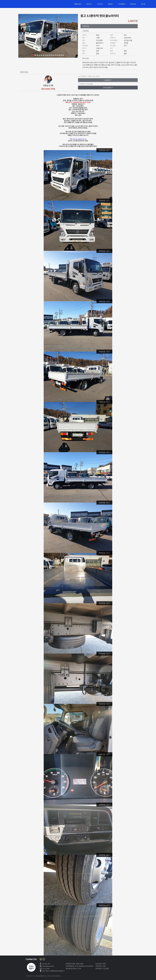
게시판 (143, 4)
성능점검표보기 (108, 88)
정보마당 (133, 4)
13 (57, 55)
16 (63, 55)
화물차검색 (78, 4)
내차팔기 (110, 4)
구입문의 (100, 4)
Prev (23, 38)
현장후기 (89, 4)
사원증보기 (108, 80)
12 (55, 55)
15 (61, 55)
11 (53, 55)
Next (74, 38)
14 (59, 55)
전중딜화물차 (21, 4)
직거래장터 (122, 4)
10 (51, 55)
